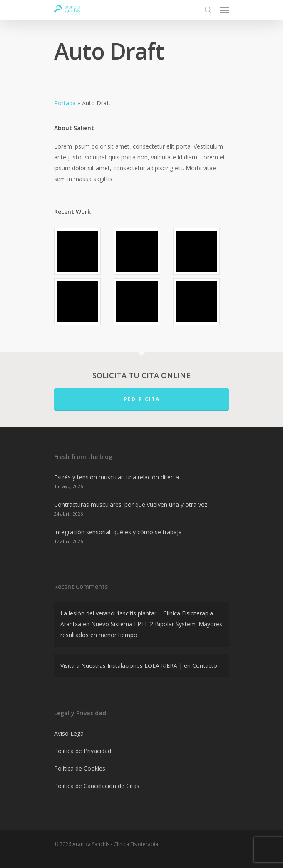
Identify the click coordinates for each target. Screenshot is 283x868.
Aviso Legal (70, 733)
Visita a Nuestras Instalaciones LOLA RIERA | (121, 666)
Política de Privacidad (83, 751)
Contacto (205, 666)
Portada (65, 103)
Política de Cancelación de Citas (97, 786)
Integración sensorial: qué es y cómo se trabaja (118, 532)
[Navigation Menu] (224, 10)
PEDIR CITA (142, 399)
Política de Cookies (80, 768)
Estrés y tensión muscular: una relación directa (117, 477)
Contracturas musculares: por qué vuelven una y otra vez (131, 505)
